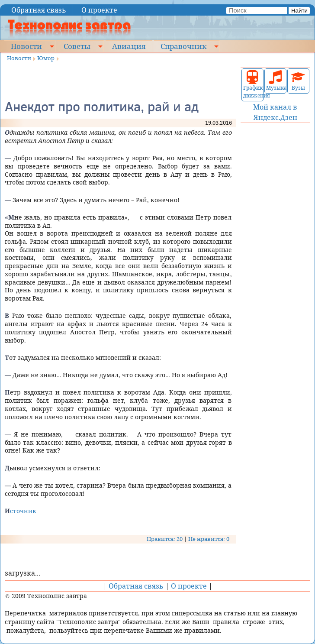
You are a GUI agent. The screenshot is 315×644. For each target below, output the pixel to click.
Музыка (275, 81)
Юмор (46, 58)
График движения (252, 85)
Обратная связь (39, 10)
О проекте (99, 10)
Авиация (129, 46)
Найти (299, 11)
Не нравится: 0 (209, 539)
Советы (77, 46)
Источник (21, 511)
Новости (26, 46)
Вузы (298, 81)
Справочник (183, 46)
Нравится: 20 (165, 539)
